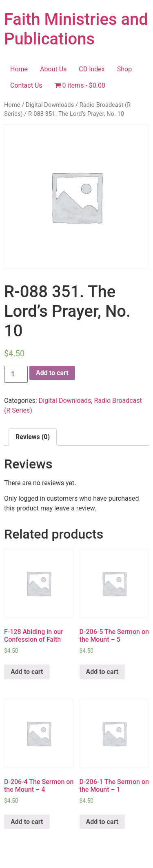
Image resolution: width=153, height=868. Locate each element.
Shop (124, 69)
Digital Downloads (50, 105)
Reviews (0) (33, 437)
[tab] (33, 437)
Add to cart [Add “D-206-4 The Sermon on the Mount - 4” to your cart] (27, 822)
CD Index (92, 69)
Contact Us (26, 85)
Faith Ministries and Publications (76, 29)
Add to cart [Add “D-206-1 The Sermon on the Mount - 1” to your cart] (102, 822)
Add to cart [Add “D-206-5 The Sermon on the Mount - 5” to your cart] (102, 672)
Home (19, 69)
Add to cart (52, 373)
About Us (53, 69)
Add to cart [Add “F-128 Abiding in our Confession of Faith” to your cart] (27, 672)
